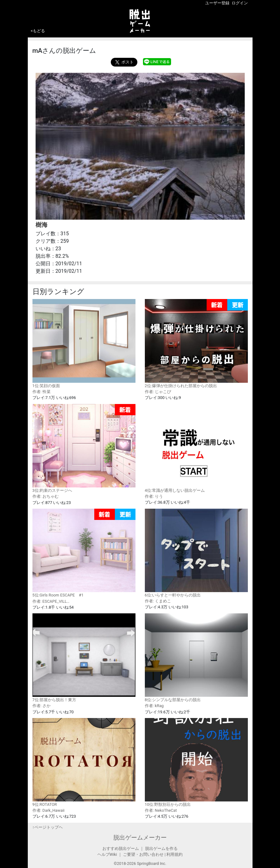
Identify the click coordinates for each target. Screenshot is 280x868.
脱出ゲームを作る (161, 848)
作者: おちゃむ (46, 496)
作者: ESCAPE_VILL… (51, 601)
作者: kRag (154, 706)
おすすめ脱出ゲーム (121, 848)
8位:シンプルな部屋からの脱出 (196, 658)
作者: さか (42, 706)
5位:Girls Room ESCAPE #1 (84, 553)
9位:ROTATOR (84, 762)
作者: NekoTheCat (161, 810)
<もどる (38, 31)
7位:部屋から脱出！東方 (84, 658)
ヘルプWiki (107, 854)
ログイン (240, 3)
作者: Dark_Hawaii (49, 810)
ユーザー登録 (217, 3)
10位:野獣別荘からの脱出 (196, 762)
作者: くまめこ (158, 601)
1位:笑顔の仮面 (84, 343)
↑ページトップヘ (48, 827)
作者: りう (154, 496)
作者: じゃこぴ (158, 392)
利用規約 (174, 854)
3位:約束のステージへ (84, 449)
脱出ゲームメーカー (140, 838)
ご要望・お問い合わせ (143, 854)
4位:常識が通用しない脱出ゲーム (196, 448)
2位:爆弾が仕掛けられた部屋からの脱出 (196, 344)
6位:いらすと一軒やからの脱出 (196, 553)
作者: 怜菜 (42, 392)
